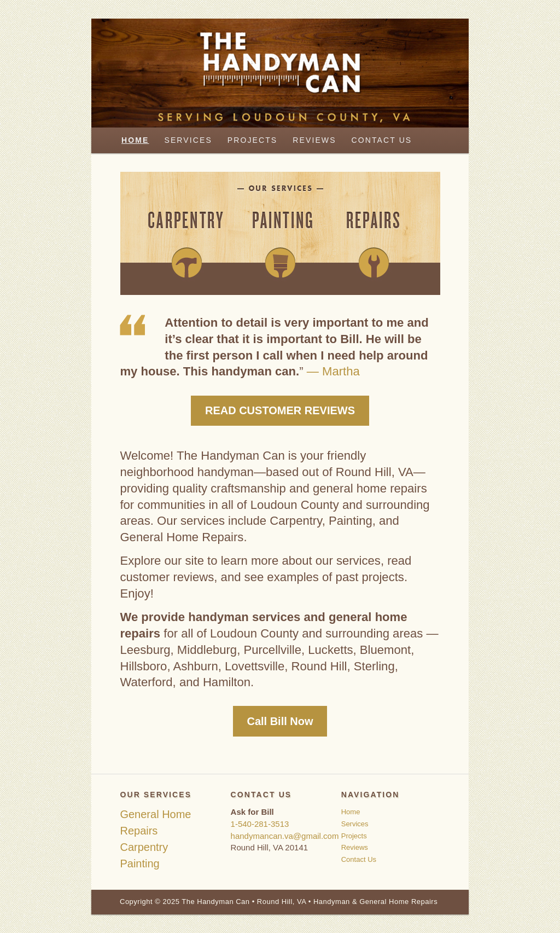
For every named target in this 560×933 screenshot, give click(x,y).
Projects (252, 140)
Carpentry (144, 847)
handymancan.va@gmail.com (285, 836)
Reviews (314, 140)
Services (188, 140)
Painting (139, 864)
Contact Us (382, 140)
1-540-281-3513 (260, 824)
